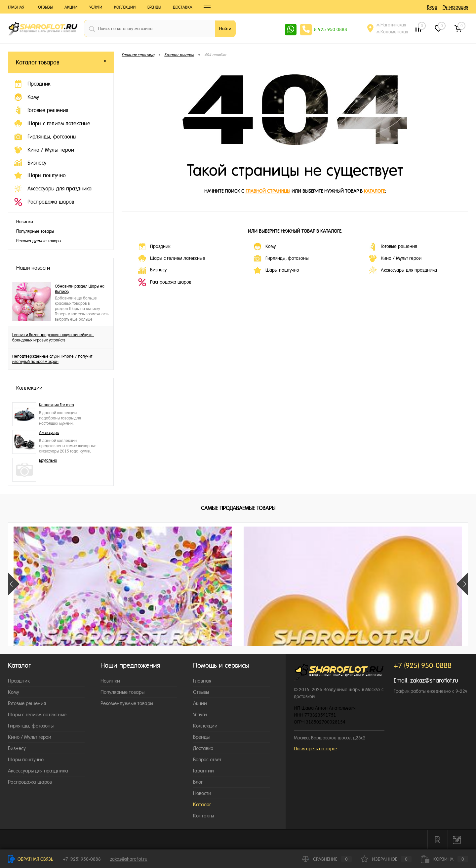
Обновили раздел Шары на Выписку (80, 289)
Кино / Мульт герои (395, 258)
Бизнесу (152, 270)
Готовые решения (393, 247)
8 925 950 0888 (331, 29)
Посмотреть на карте (316, 749)
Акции (71, 7)
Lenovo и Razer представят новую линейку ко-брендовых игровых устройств (53, 337)
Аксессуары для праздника (403, 270)
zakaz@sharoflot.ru (434, 680)
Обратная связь (31, 859)
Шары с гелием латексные (172, 258)
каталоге (374, 191)
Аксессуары (49, 433)
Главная (16, 7)
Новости (202, 793)
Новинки (25, 222)
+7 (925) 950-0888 (82, 859)
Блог (198, 782)
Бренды (154, 7)
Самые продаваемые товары (238, 508)
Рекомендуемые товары (39, 241)
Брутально (48, 460)
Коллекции (125, 7)
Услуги (96, 7)
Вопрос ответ (207, 759)
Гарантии (203, 771)
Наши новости (33, 268)
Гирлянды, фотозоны (281, 258)
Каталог (202, 804)
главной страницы (268, 191)
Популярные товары (35, 231)
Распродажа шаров (165, 282)
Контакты (203, 816)
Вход (432, 7)
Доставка (183, 7)
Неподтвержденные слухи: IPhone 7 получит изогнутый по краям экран (52, 359)
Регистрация (455, 7)
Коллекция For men (57, 405)
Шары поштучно (276, 270)
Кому (265, 247)
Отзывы (45, 7)
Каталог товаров (61, 62)
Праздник (154, 247)
